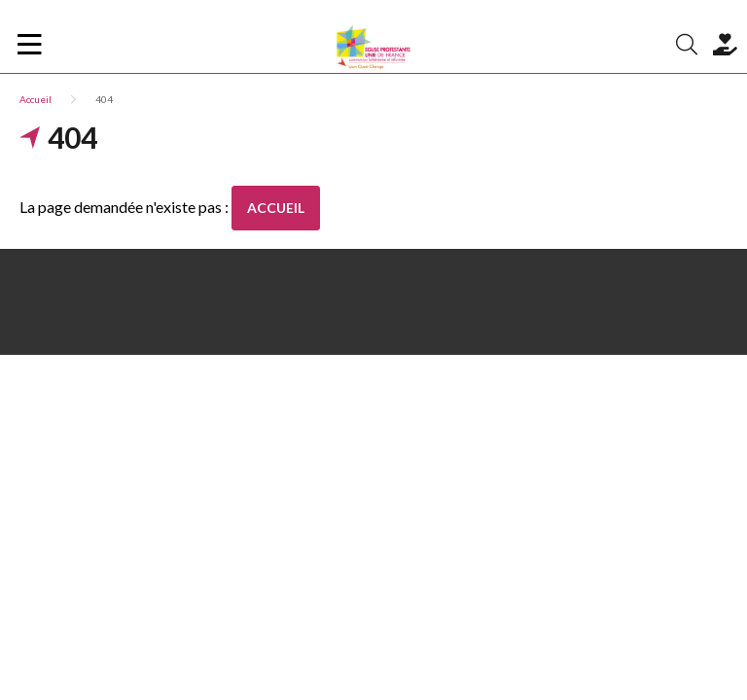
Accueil (36, 99)
